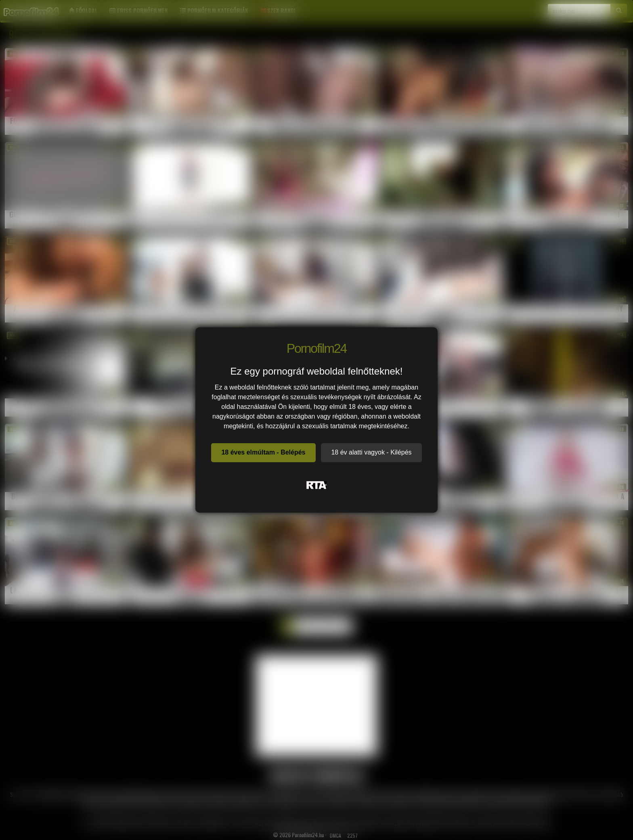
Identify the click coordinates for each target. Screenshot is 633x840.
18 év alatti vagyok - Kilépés (371, 452)
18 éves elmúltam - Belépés (263, 452)
